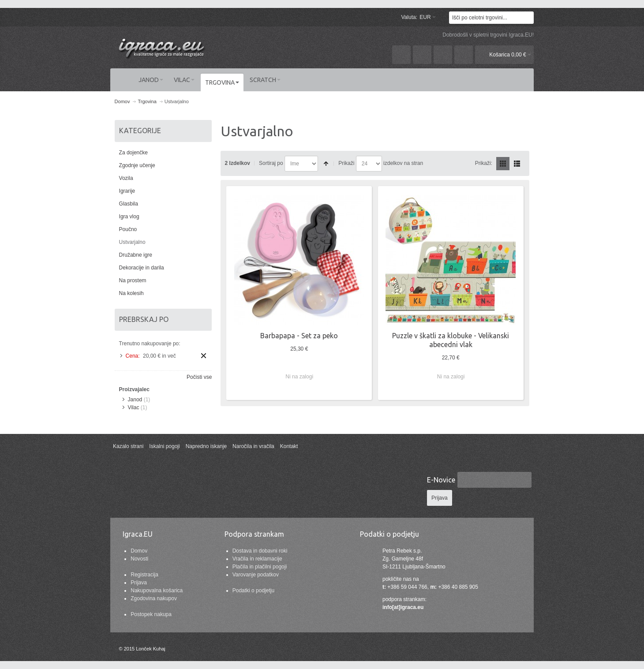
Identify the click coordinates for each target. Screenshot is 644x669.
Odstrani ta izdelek (204, 356)
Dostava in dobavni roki (260, 551)
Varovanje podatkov (256, 575)
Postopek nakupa (151, 614)
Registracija (144, 575)
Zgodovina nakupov (154, 598)
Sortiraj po (271, 163)
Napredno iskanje (206, 446)
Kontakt (289, 446)
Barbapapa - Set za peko (299, 336)
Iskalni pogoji (164, 446)
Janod (135, 400)
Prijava (139, 583)
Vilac (134, 407)
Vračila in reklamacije (257, 559)
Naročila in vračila (253, 446)
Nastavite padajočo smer (326, 164)
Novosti (139, 559)
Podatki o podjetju (253, 591)
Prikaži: (484, 163)
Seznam (517, 164)
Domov (139, 551)
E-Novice (441, 480)
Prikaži (346, 163)
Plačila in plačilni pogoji (260, 567)
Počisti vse (199, 377)
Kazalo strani (128, 446)
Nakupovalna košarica (157, 591)
